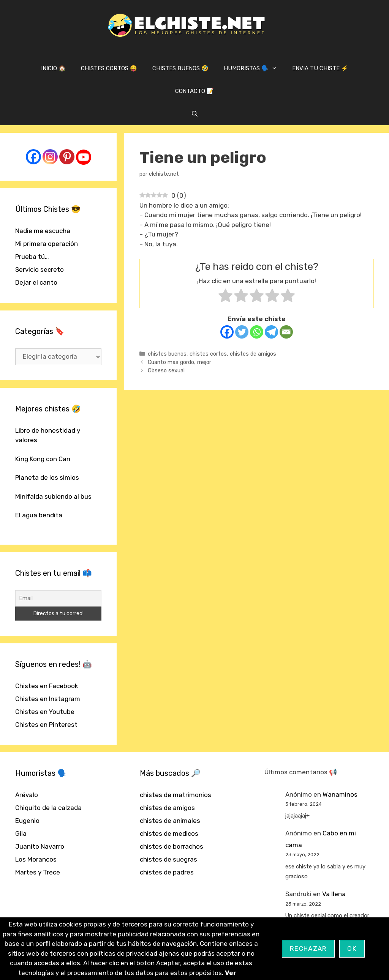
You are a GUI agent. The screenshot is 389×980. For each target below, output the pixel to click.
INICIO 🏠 (53, 68)
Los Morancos (36, 859)
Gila (21, 833)
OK (352, 948)
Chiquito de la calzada (48, 808)
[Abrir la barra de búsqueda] (194, 114)
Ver (231, 973)
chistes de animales (170, 821)
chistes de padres (167, 872)
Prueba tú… (32, 257)
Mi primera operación (47, 244)
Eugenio (27, 821)
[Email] (286, 332)
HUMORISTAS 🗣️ (254, 68)
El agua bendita (39, 515)
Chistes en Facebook (47, 686)
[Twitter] (242, 332)
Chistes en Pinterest (46, 725)
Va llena (334, 894)
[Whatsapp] (257, 332)
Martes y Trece (38, 872)
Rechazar (308, 948)
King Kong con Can (43, 459)
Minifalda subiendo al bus (53, 496)
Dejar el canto (36, 282)
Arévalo (27, 795)
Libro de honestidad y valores (48, 435)
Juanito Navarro (40, 846)
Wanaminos (340, 794)
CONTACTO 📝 (194, 91)
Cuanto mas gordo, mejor (179, 362)
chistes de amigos (253, 354)
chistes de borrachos (172, 846)
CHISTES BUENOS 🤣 (180, 68)
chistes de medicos (169, 833)
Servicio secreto (40, 269)
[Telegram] (271, 332)
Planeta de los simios (47, 477)
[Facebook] (227, 332)
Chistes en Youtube (45, 712)
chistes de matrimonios (176, 795)
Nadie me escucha (43, 231)
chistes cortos (208, 354)
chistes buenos (167, 354)
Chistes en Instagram (48, 699)
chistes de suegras (168, 859)
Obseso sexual (166, 370)
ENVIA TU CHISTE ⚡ (320, 68)
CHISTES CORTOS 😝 (109, 68)
